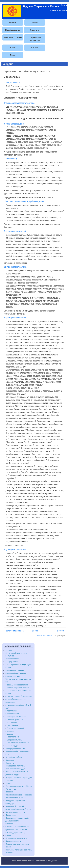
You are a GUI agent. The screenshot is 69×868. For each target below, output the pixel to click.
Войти (64, 5)
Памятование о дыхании (16, 798)
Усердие (10, 731)
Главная (13, 22)
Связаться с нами (58, 10)
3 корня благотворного (15, 670)
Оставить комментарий (44, 636)
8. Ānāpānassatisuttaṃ (14, 124)
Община (35, 22)
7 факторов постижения (16, 717)
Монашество (11, 789)
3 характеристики (13, 676)
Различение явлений (14, 631)
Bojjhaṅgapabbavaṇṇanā (15, 231)
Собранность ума (14, 740)
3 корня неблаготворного (16, 673)
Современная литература (35, 39)
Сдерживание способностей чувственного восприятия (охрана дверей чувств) (17, 830)
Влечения (10, 760)
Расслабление (13, 737)
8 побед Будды (12, 746)
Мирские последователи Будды (19, 786)
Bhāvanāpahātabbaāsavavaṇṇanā (19, 103)
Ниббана (9, 792)
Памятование (13, 725)
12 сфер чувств (12, 662)
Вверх (35, 631)
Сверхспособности (13, 841)
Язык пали (35, 30)
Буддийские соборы (14, 757)
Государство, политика (15, 766)
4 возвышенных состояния (17, 685)
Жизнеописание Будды (15, 769)
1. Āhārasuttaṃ (10, 159)
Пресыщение (11, 815)
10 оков (9, 650)
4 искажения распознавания (17, 688)
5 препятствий (11, 711)
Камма (8, 783)
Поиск (13, 55)
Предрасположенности (15, 812)
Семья (8, 835)
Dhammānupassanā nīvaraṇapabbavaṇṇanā (24, 201)
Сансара (9, 824)
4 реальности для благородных (19, 696)
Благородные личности (15, 749)
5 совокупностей (12, 714)
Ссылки (35, 48)
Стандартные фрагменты (16, 838)
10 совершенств (12, 659)
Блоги (13, 48)
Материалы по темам (13, 37)
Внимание (10, 763)
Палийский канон (13, 30)
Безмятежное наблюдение (18, 743)
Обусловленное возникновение (19, 795)
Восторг (61, 631)
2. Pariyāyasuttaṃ (12, 82)
